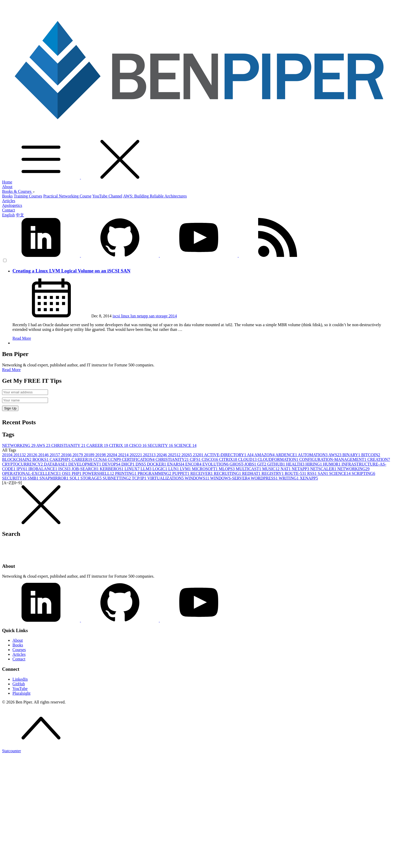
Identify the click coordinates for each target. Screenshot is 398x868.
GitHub (19, 684)
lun (134, 316)
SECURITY (161, 445)
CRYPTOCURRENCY (23, 464)
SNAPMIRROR (54, 478)
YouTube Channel (107, 196)
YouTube (20, 689)
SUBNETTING (117, 478)
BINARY (352, 455)
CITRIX (119, 445)
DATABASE (56, 464)
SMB (33, 478)
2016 (67, 455)
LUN (174, 469)
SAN (324, 473)
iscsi (117, 316)
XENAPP (309, 478)
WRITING (289, 478)
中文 (20, 215)
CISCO (138, 445)
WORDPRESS (265, 478)
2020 (112, 455)
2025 (175, 455)
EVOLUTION (216, 464)
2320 (198, 455)
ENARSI (176, 464)
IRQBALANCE (43, 469)
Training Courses (28, 196)
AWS (44, 445)
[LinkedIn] (42, 620)
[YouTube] (199, 620)
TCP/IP (140, 478)
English (8, 215)
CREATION (379, 459)
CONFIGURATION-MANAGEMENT (333, 459)
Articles (9, 201)
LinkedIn (20, 679)
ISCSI (65, 469)
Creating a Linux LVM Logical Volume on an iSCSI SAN (71, 271)
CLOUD (248, 459)
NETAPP (301, 469)
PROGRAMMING (155, 473)
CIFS (196, 459)
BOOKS (41, 459)
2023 (150, 455)
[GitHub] (120, 620)
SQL (75, 478)
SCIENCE (185, 445)
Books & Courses (19, 191)
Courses (19, 650)
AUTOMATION (313, 455)
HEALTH (296, 464)
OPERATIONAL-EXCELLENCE (32, 473)
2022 (136, 455)
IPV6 (23, 469)
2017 (78, 455)
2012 (32, 455)
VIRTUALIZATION (166, 478)
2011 (20, 455)
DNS (141, 464)
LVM (186, 469)
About (7, 187)
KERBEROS (112, 469)
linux (126, 316)
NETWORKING (19, 445)
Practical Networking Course (67, 196)
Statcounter (12, 751)
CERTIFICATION (139, 459)
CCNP (115, 459)
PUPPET (181, 473)
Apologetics (12, 205)
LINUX (133, 469)
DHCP (129, 464)
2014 (173, 316)
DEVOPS (112, 464)
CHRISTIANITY (69, 445)
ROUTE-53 (296, 473)
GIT (262, 464)
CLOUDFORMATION (278, 459)
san (152, 316)
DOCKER (157, 464)
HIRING (314, 464)
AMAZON (265, 455)
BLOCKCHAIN (17, 459)
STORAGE (92, 478)
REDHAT (252, 473)
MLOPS (227, 469)
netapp (143, 316)
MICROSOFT (205, 469)
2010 (8, 455)
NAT (286, 469)
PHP (77, 473)
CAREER (98, 445)
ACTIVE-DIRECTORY (226, 455)
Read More (22, 338)
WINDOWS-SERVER (230, 478)
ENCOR (194, 464)
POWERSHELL (99, 473)
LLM (147, 469)
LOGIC (160, 469)
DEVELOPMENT (85, 464)
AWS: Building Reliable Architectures (155, 196)
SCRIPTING (363, 473)
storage (162, 316)
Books (7, 196)
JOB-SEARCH (86, 469)
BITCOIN (371, 455)
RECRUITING (228, 473)
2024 (162, 455)
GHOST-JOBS (243, 464)
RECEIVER (202, 473)
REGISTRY (273, 473)
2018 (90, 455)
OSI (67, 473)
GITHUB (277, 464)
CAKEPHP (61, 459)
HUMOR (332, 464)
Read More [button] (11, 370)
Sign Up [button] (10, 408)
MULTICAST (249, 469)
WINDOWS (197, 478)
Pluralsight (21, 693)
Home (7, 182)
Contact (9, 210)
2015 (55, 455)
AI (251, 455)
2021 (124, 455)
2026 (187, 455)
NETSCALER (324, 469)
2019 (101, 455)
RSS (312, 473)
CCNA (100, 459)
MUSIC (272, 469)
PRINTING (126, 473)
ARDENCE (287, 455)
